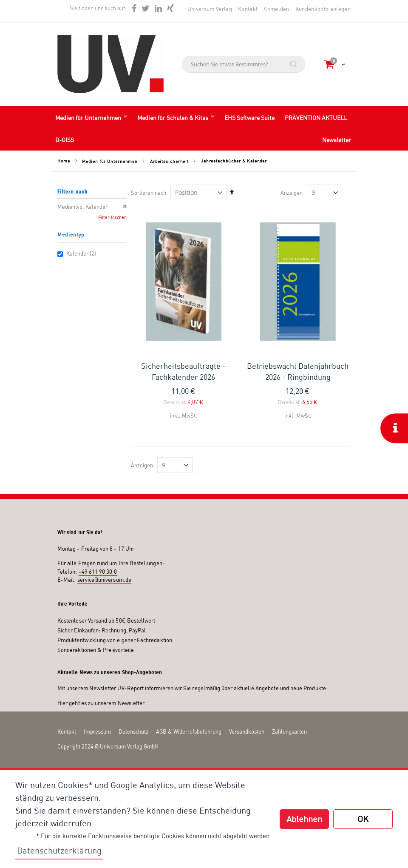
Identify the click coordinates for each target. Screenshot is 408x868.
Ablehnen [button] (304, 819)
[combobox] (244, 64)
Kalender (78, 253)
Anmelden (276, 9)
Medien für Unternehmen (110, 161)
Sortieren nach (149, 193)
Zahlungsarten (289, 731)
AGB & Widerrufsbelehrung (189, 731)
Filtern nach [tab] (72, 191)
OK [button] (363, 819)
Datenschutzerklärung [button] (59, 850)
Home (64, 161)
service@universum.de (104, 580)
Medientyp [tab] (71, 235)
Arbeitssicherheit (169, 161)
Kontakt (248, 9)
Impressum (97, 731)
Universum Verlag (210, 9)
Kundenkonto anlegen (323, 9)
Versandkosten (247, 731)
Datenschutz (133, 731)
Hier (62, 703)
